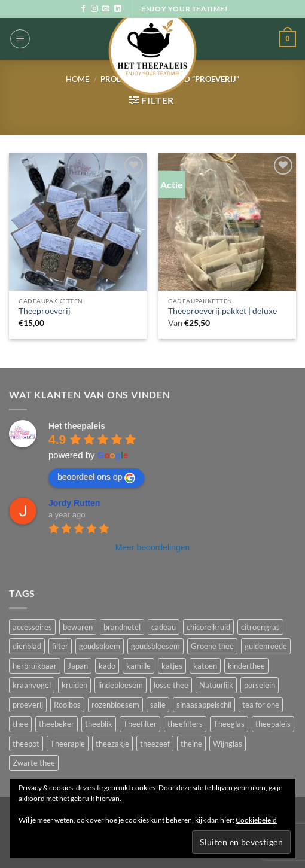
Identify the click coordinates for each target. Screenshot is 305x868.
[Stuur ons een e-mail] (106, 9)
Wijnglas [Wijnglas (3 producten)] (228, 744)
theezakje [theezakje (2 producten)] (112, 744)
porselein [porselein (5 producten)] (260, 685)
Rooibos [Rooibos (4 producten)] (67, 705)
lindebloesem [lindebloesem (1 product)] (121, 685)
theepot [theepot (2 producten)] (26, 744)
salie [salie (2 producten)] (158, 705)
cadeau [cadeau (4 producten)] (164, 627)
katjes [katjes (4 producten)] (172, 666)
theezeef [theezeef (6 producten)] (155, 744)
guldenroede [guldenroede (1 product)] (266, 646)
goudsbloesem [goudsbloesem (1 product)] (155, 646)
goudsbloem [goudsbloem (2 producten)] (100, 646)
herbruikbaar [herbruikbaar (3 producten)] (35, 666)
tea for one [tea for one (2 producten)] (261, 705)
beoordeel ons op (96, 477)
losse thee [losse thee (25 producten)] (171, 685)
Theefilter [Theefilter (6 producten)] (140, 724)
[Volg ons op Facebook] (83, 9)
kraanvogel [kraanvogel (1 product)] (32, 685)
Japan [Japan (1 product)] (78, 666)
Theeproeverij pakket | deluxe (222, 311)
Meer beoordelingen (153, 547)
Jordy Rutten (74, 503)
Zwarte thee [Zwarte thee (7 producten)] (34, 763)
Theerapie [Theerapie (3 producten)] (68, 744)
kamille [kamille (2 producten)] (138, 666)
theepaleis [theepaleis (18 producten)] (273, 724)
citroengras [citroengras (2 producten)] (260, 627)
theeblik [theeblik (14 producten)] (99, 724)
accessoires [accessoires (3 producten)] (32, 627)
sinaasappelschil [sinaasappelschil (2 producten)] (204, 705)
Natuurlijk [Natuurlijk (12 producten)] (216, 685)
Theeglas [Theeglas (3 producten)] (229, 724)
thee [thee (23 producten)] (20, 724)
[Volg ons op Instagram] (94, 9)
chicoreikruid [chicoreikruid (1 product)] (208, 627)
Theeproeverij (45, 311)
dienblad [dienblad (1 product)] (27, 646)
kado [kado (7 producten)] (107, 666)
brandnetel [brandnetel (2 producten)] (122, 627)
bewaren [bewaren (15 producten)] (78, 627)
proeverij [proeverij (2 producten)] (28, 705)
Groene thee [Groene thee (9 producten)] (212, 646)
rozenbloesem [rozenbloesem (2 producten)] (115, 705)
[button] (20, 39)
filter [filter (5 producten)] (60, 646)
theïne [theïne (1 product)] (191, 744)
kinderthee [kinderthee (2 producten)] (246, 666)
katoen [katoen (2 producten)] (205, 666)
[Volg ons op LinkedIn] (118, 9)
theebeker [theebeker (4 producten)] (57, 724)
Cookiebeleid (256, 820)
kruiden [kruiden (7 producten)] (74, 685)
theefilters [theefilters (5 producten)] (185, 724)
